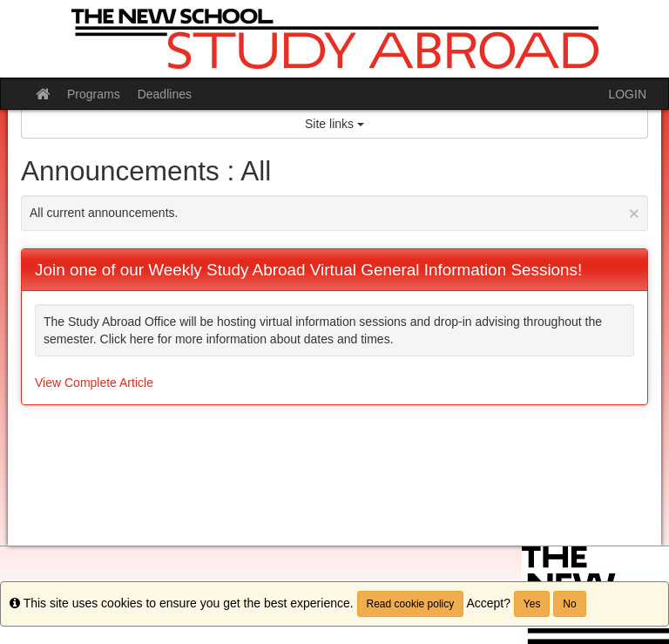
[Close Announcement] (634, 213)
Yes (532, 604)
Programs (94, 94)
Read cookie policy (411, 604)
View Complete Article (94, 383)
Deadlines (165, 94)
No (569, 604)
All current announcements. (334, 213)
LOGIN (627, 94)
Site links (334, 124)
